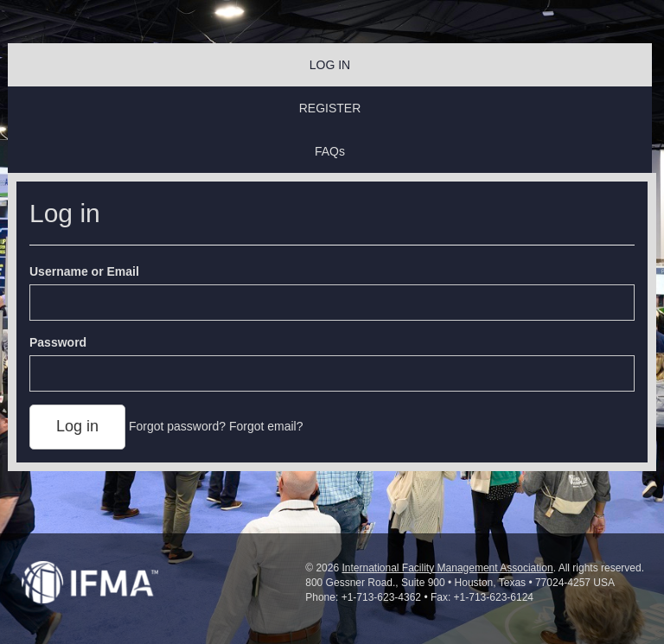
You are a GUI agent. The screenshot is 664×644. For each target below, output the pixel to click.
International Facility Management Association (447, 568)
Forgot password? (177, 426)
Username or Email (84, 271)
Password (58, 342)
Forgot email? (266, 426)
